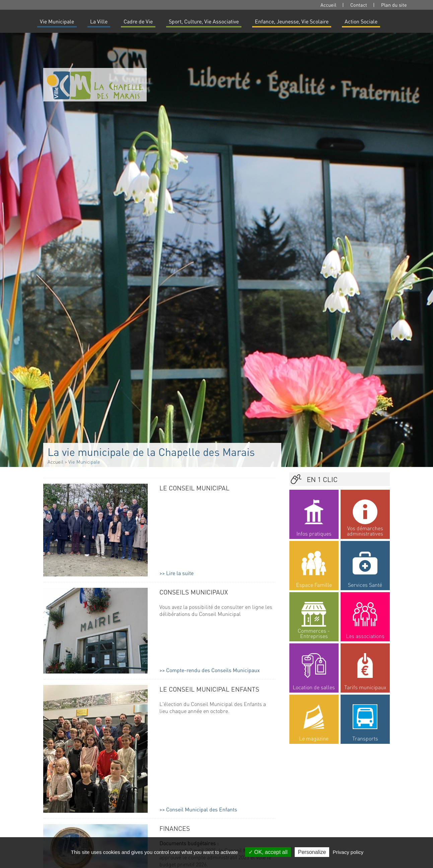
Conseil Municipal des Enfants (202, 809)
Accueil (328, 5)
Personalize (312, 852)
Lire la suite (180, 573)
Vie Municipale (57, 21)
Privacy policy (348, 852)
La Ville (99, 21)
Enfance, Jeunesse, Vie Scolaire (292, 21)
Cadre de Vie (138, 21)
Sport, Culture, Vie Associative (204, 21)
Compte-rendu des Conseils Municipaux (213, 670)
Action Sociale (361, 21)
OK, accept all (268, 852)
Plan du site (394, 5)
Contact (359, 5)
